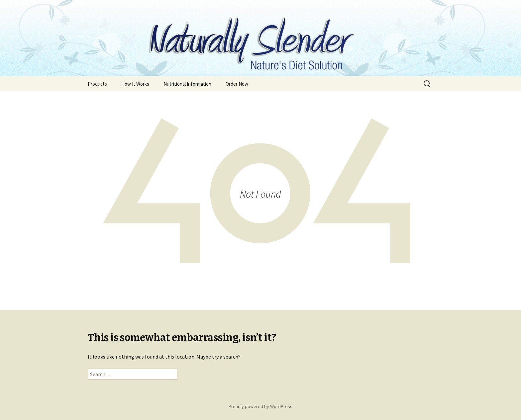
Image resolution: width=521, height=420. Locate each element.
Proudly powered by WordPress (260, 406)
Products (97, 84)
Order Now (237, 84)
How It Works (135, 84)
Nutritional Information (187, 84)
